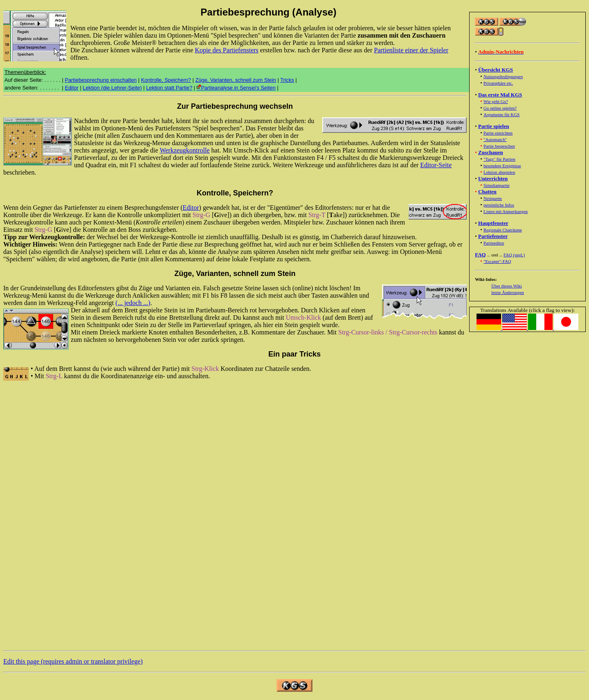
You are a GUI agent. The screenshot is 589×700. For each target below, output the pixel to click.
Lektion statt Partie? (169, 88)
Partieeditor (494, 243)
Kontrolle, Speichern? (166, 80)
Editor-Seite (436, 165)
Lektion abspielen (499, 172)
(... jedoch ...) (133, 303)
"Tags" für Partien (499, 159)
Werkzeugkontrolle (184, 150)
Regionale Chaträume (503, 230)
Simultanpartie (497, 185)
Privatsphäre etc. (498, 83)
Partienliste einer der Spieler (411, 50)
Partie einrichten (498, 133)
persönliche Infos (499, 205)
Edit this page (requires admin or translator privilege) (73, 661)
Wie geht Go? (496, 101)
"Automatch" (495, 139)
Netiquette (493, 198)
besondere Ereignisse (502, 166)
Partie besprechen (499, 146)
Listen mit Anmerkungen (506, 211)
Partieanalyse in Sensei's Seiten (236, 88)
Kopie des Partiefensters (227, 50)
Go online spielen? (500, 108)
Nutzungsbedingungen (503, 76)
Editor (71, 88)
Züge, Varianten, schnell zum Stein (236, 80)
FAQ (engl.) (514, 255)
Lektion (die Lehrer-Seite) (112, 88)
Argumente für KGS (501, 114)
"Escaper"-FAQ (497, 261)
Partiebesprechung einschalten (101, 80)
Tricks (287, 80)
